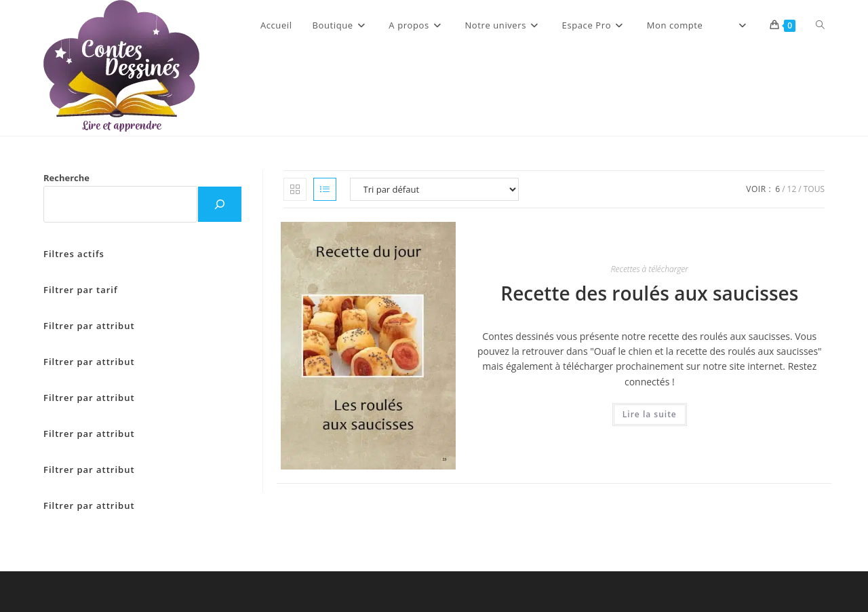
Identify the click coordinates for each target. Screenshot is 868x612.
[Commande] (434, 189)
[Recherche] (220, 204)
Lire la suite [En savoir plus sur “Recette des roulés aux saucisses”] (650, 414)
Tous (814, 189)
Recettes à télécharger (650, 269)
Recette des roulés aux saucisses (649, 293)
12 (792, 189)
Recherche (66, 178)
